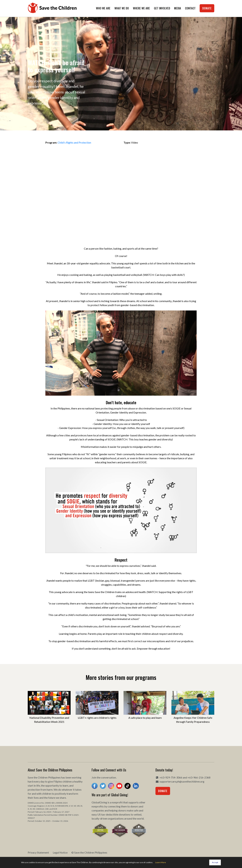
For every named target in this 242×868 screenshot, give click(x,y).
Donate (207, 8)
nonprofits (98, 806)
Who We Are (103, 8)
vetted (138, 814)
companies (98, 810)
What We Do (122, 8)
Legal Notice (60, 852)
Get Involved (162, 8)
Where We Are (141, 8)
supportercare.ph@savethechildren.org (182, 781)
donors (134, 806)
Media (178, 8)
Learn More (161, 862)
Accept (215, 862)
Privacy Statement (38, 852)
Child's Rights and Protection (74, 142)
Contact (190, 8)
